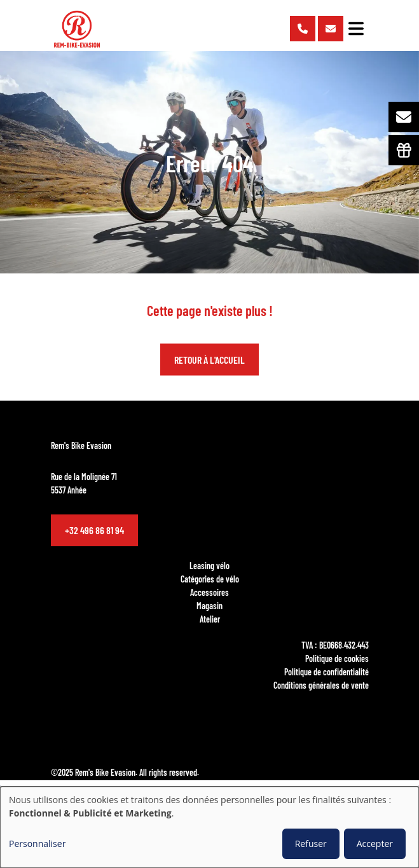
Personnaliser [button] (37, 844)
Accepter (375, 844)
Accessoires (209, 592)
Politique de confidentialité (326, 672)
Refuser (311, 844)
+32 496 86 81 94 (94, 530)
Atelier (210, 619)
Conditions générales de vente (321, 685)
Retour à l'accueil (209, 360)
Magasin (209, 605)
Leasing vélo (209, 565)
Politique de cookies (337, 658)
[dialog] (209, 827)
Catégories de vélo (210, 579)
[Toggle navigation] (356, 29)
